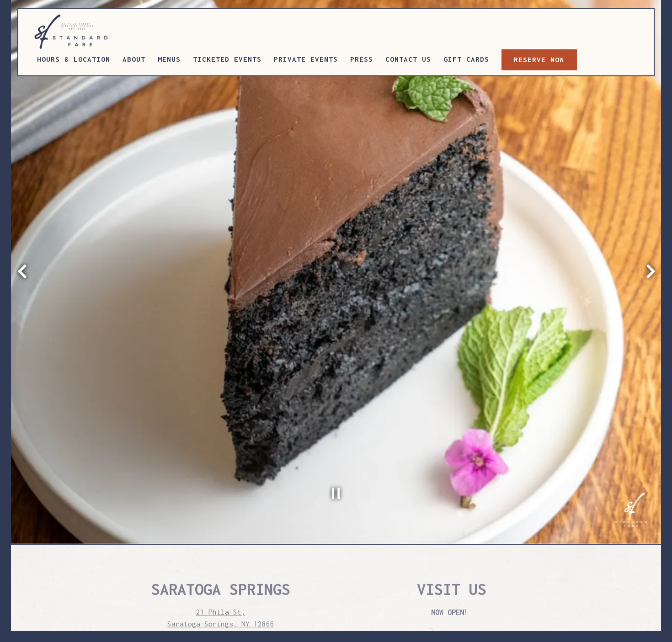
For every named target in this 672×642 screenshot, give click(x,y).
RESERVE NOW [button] (539, 59)
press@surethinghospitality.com (221, 602)
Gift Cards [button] (466, 59)
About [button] (134, 59)
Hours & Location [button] (74, 59)
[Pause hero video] (336, 449)
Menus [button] (169, 59)
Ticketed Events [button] (227, 59)
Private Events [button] (306, 59)
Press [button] (362, 59)
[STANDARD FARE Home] (79, 31)
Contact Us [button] (408, 59)
